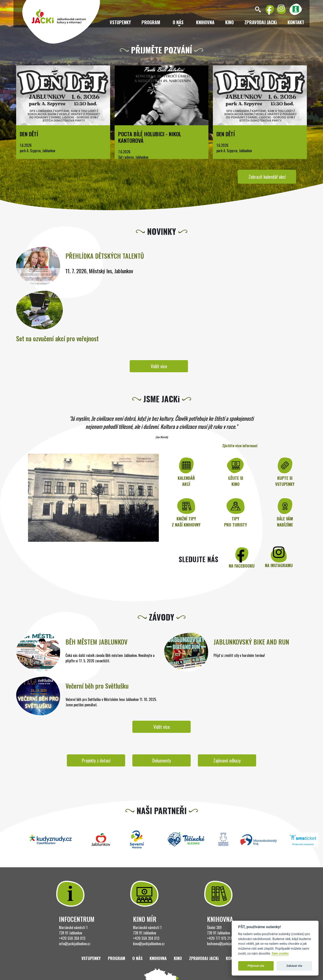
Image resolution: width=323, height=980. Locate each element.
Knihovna (205, 22)
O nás (137, 958)
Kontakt (296, 22)
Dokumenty (162, 760)
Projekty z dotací (96, 760)
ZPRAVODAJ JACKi (261, 22)
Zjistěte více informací (240, 446)
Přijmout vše (256, 966)
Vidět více (159, 366)
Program (151, 22)
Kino (229, 22)
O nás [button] (178, 22)
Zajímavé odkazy (227, 760)
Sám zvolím (280, 954)
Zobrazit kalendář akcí (267, 177)
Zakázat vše (294, 966)
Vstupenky (120, 22)
